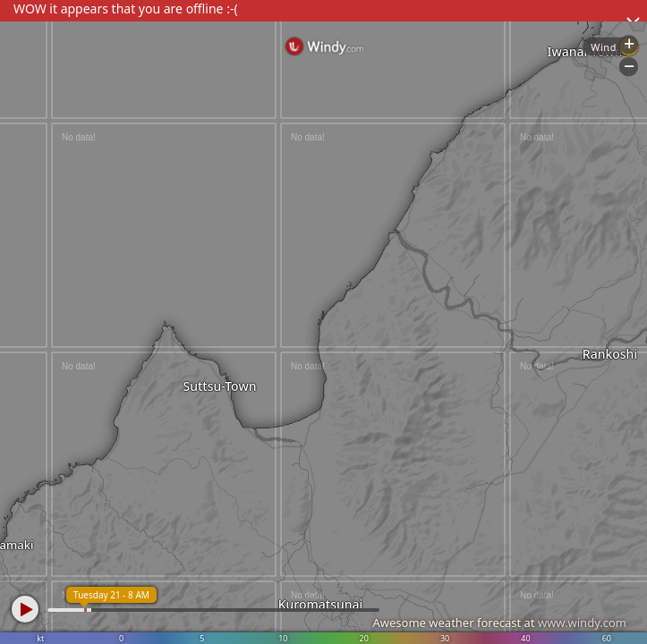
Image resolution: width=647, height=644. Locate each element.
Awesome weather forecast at (499, 623)
